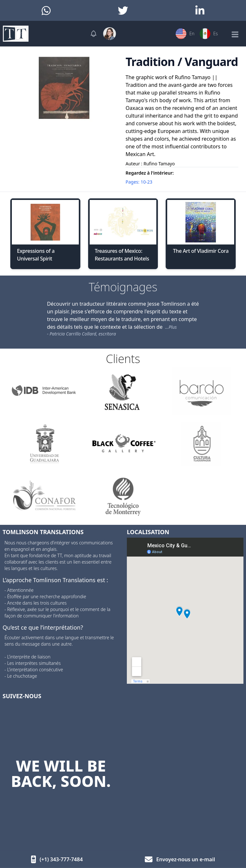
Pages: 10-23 (139, 182)
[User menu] (110, 34)
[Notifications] (94, 34)
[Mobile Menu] (234, 34)
